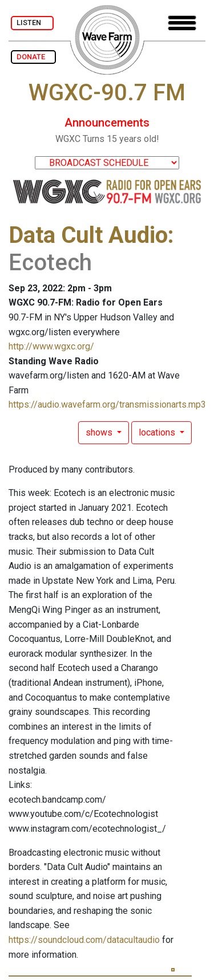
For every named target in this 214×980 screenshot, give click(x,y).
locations (158, 432)
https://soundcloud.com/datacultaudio (84, 940)
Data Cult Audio (88, 235)
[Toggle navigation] (182, 23)
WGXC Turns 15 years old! (107, 139)
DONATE (33, 57)
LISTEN (32, 23)
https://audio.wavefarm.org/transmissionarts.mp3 (107, 404)
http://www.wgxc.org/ (51, 346)
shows (100, 432)
